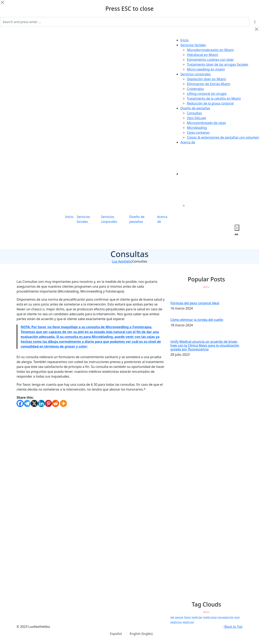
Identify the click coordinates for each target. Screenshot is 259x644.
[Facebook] (20, 403)
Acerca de (188, 142)
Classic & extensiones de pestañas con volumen (223, 137)
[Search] (125, 22)
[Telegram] (27, 403)
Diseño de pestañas (195, 108)
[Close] (2, 2)
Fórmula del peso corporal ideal (195, 303)
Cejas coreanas (198, 132)
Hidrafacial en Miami (202, 55)
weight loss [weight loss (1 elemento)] (188, 622)
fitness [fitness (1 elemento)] (187, 617)
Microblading (197, 128)
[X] (34, 403)
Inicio (184, 40)
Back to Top (233, 627)
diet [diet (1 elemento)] (172, 617)
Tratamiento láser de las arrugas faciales (217, 64)
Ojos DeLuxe (196, 118)
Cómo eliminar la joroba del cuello (197, 320)
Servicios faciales (193, 45)
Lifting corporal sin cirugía (207, 94)
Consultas (194, 113)
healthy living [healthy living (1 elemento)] (210, 617)
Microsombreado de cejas (206, 123)
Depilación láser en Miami (206, 79)
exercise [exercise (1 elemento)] (179, 617)
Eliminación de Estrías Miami (208, 84)
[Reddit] (56, 403)
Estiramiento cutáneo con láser (210, 60)
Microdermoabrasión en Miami (210, 50)
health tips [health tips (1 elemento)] (197, 617)
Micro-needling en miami (206, 69)
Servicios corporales (195, 74)
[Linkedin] (41, 403)
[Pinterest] (48, 403)
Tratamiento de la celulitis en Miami (214, 98)
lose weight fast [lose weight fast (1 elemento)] (226, 617)
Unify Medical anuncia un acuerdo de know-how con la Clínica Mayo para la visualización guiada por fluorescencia (205, 345)
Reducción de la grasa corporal (210, 103)
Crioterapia (195, 89)
